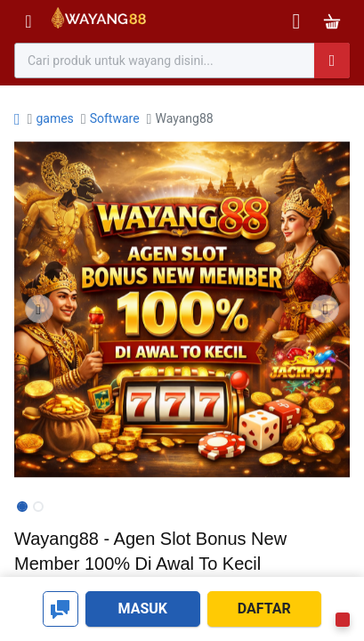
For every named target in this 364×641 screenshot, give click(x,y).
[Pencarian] (332, 61)
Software (115, 118)
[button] (40, 309)
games (54, 118)
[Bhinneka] (99, 22)
